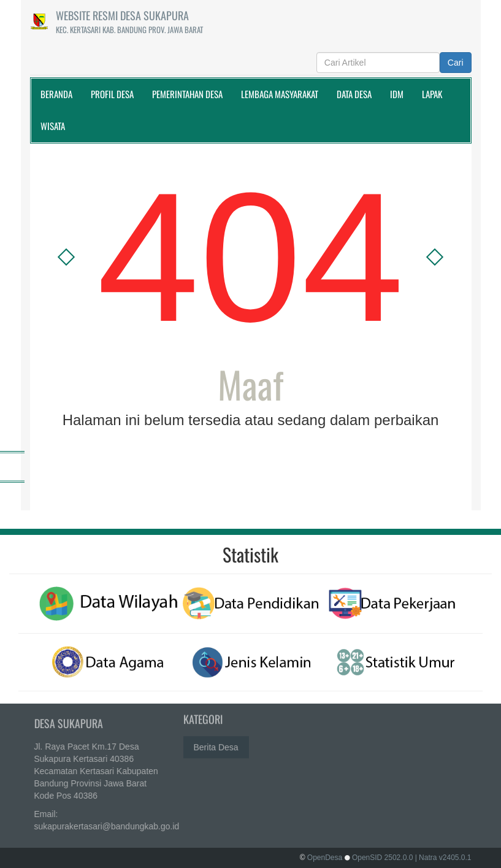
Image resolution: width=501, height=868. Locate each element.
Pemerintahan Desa (187, 94)
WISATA (53, 126)
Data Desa (354, 94)
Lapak (432, 94)
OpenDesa (325, 858)
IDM (397, 94)
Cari (456, 63)
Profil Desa (112, 94)
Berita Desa (216, 745)
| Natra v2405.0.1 (443, 858)
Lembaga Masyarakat (280, 94)
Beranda (56, 94)
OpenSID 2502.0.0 (382, 858)
